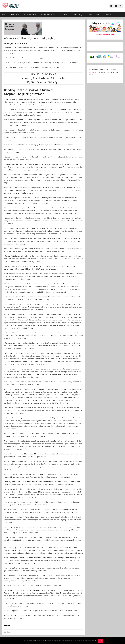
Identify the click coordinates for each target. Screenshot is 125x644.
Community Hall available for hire (105, 34)
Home (4, 15)
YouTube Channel (93, 15)
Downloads (63, 15)
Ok (101, 641)
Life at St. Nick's (11, 632)
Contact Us (108, 15)
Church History (78, 15)
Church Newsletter (29, 15)
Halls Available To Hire (48, 15)
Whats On (15, 15)
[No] (123, 641)
